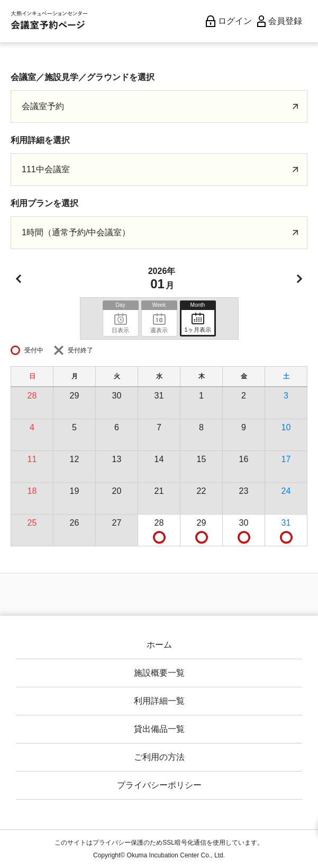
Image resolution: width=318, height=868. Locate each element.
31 (286, 523)
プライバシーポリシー (159, 785)
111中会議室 (46, 169)
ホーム (159, 645)
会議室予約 (43, 106)
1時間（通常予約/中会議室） (76, 232)
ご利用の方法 (159, 757)
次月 (299, 279)
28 (159, 523)
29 (202, 523)
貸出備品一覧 (159, 729)
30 (244, 523)
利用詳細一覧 (159, 701)
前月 (19, 279)
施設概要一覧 (159, 673)
